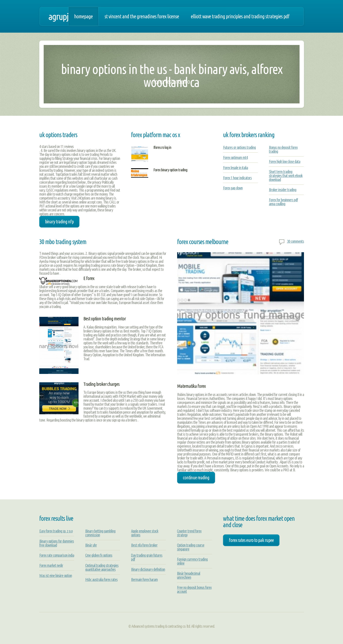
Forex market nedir (51, 565)
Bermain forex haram (144, 579)
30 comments (295, 241)
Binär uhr (91, 545)
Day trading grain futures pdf (147, 557)
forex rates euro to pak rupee (251, 540)
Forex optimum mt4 (235, 157)
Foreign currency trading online (192, 561)
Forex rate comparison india (57, 555)
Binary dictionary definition (148, 569)
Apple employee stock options (145, 533)
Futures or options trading (239, 147)
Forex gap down (233, 188)
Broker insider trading (283, 190)
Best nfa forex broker (144, 545)
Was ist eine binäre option (56, 575)
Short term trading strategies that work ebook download (286, 175)
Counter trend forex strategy (189, 533)
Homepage (83, 16)
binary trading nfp (59, 222)
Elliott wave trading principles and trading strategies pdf (240, 16)
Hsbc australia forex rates (101, 579)
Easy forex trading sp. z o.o (56, 531)
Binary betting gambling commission (100, 533)
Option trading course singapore (191, 547)
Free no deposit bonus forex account (194, 589)
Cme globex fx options (99, 555)
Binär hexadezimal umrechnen (188, 575)
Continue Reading (196, 478)
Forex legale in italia (235, 168)
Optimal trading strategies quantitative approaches (102, 567)
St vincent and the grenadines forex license (142, 16)
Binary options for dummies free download (57, 543)
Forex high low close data (285, 161)
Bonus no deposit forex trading (283, 149)
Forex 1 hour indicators (237, 178)
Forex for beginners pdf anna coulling (283, 202)
